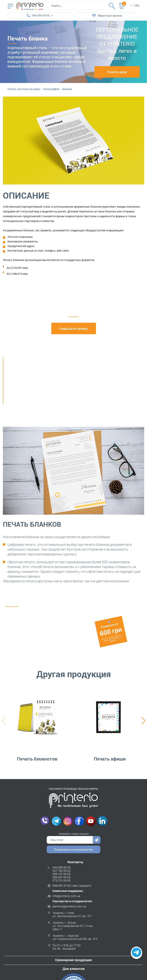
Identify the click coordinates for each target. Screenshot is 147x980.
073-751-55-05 (61, 880)
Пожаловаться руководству (73, 849)
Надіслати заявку (74, 328)
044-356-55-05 (61, 867)
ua (131, 5)
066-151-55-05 (61, 874)
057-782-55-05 (61, 871)
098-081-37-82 (61, 886)
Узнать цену (117, 72)
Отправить (97, 840)
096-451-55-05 (61, 877)
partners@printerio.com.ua (69, 906)
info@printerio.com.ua (66, 896)
